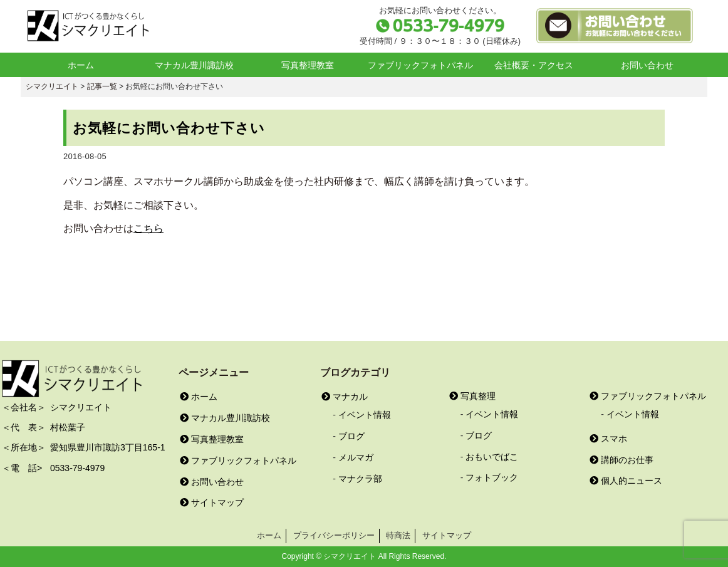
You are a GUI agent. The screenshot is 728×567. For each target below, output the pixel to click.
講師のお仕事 (621, 460)
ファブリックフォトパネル (420, 65)
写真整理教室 (308, 65)
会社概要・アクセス (534, 65)
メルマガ (356, 457)
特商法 (398, 535)
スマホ (608, 439)
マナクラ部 (360, 479)
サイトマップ (212, 502)
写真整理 (472, 396)
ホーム (81, 65)
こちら (148, 228)
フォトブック (492, 477)
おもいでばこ (492, 457)
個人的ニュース (626, 481)
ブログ (351, 436)
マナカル (345, 397)
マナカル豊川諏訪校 (194, 65)
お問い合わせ (647, 65)
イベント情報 (365, 415)
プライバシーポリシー (334, 535)
